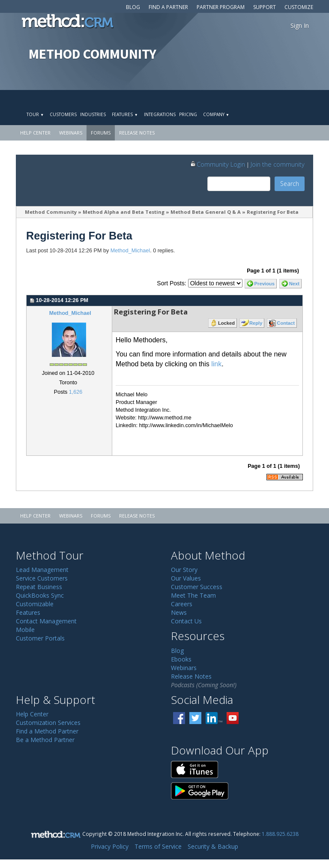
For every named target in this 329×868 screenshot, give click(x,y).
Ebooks (181, 659)
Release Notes (137, 133)
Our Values (186, 578)
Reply (256, 323)
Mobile (25, 630)
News (179, 612)
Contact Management (46, 621)
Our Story (184, 570)
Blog (133, 7)
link (216, 364)
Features (125, 114)
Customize (299, 7)
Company (216, 114)
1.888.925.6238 (280, 834)
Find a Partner (168, 7)
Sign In (300, 25)
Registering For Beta (273, 212)
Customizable (35, 604)
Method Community (51, 212)
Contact (286, 323)
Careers (182, 604)
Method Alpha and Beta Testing (124, 212)
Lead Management (42, 570)
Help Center (35, 133)
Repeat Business (39, 587)
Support (265, 7)
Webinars (71, 133)
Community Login (217, 164)
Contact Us (186, 621)
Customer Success (197, 587)
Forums (101, 133)
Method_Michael (130, 251)
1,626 (76, 392)
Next (294, 284)
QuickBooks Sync (40, 595)
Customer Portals (40, 638)
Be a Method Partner (45, 740)
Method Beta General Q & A (206, 212)
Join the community (278, 164)
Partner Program (221, 7)
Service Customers (42, 578)
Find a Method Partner (47, 731)
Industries (93, 114)
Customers (63, 114)
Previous (265, 284)
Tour (35, 114)
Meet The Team (193, 595)
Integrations (160, 114)
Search (290, 184)
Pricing (188, 114)
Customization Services (48, 723)
